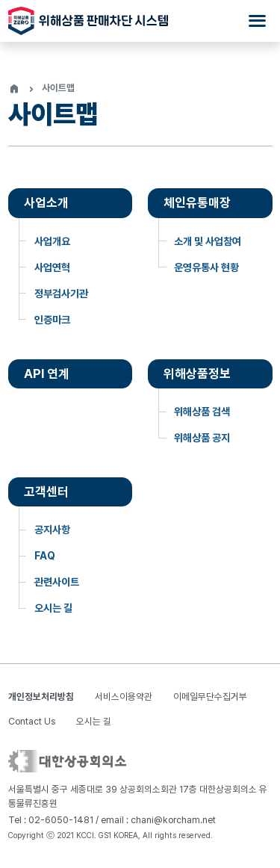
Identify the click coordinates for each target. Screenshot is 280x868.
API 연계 (47, 373)
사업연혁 (52, 267)
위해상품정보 (197, 373)
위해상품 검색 (202, 412)
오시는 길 (53, 608)
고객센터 (46, 492)
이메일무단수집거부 (210, 697)
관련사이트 (57, 582)
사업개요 (52, 241)
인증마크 (52, 320)
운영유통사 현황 (206, 267)
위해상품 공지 (202, 438)
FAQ (45, 556)
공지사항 (52, 530)
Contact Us (32, 721)
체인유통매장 (197, 202)
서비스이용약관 (124, 697)
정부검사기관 (61, 294)
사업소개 (46, 202)
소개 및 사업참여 (208, 241)
